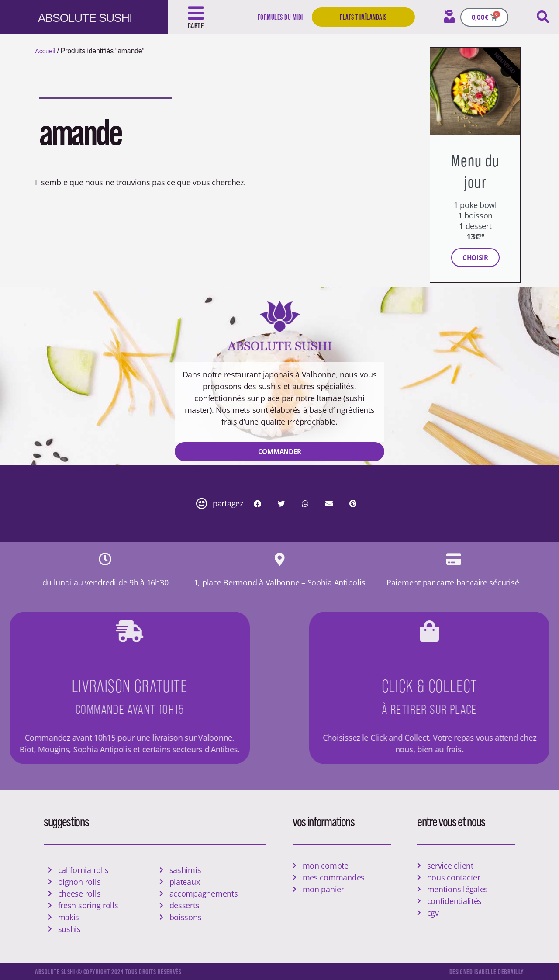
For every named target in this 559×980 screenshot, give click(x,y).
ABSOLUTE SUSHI (95, 17)
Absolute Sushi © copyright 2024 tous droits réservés (113, 971)
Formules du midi (279, 17)
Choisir (475, 257)
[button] (543, 17)
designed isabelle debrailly (486, 971)
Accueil (46, 51)
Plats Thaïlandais (363, 17)
